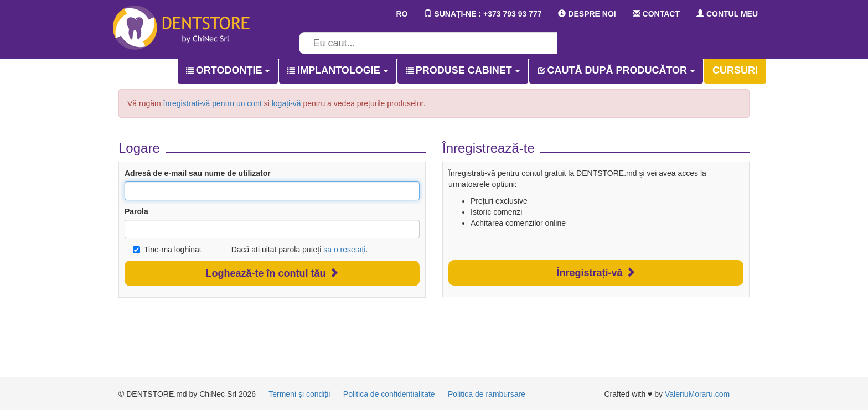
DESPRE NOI (587, 14)
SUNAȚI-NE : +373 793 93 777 (483, 14)
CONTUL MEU (727, 14)
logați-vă (286, 103)
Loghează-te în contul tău (272, 273)
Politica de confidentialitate (389, 394)
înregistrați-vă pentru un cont (213, 103)
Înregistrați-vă (596, 273)
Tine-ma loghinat (167, 250)
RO (394, 14)
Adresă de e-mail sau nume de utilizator (198, 173)
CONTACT (656, 14)
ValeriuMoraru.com (697, 394)
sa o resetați (344, 250)
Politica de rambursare (487, 394)
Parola (136, 211)
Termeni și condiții (299, 394)
